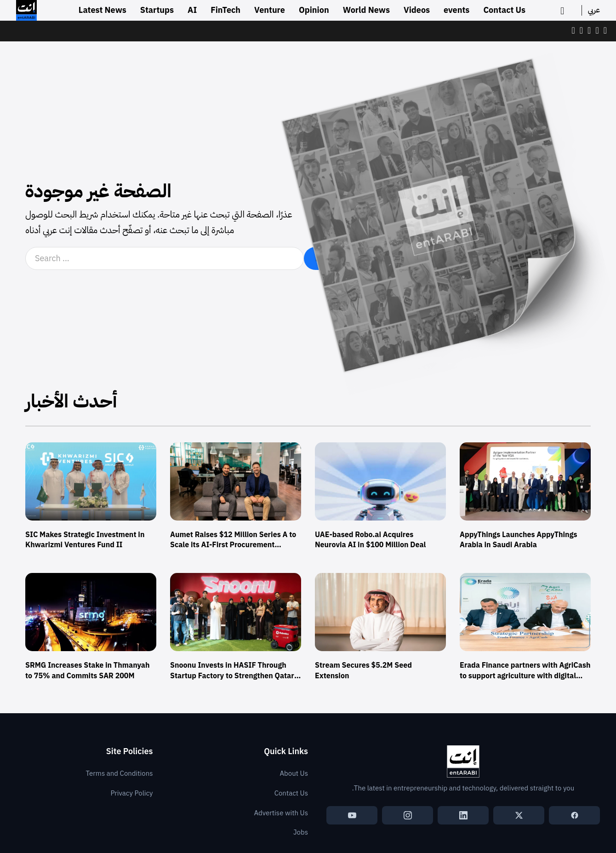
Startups (157, 10)
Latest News (103, 10)
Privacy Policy (131, 793)
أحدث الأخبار (71, 401)
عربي (594, 10)
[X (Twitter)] (519, 815)
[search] (565, 11)
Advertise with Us (281, 813)
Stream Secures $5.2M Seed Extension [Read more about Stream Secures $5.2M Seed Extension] (363, 670)
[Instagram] (408, 815)
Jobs (301, 832)
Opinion (314, 10)
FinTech (225, 10)
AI (192, 10)
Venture (270, 10)
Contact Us (504, 10)
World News (366, 10)
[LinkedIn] (463, 815)
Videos (417, 10)
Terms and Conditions (120, 773)
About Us (294, 773)
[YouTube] (352, 815)
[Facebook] (574, 815)
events (456, 10)
